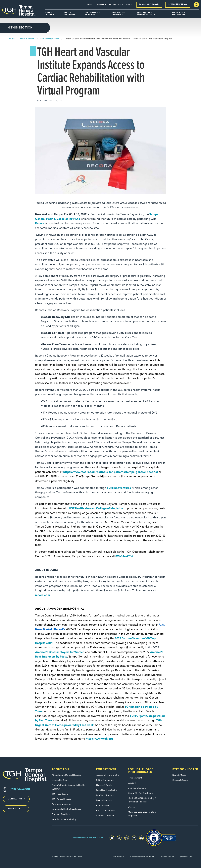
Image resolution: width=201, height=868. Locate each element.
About (90, 5)
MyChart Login (149, 5)
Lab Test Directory (105, 796)
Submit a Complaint (106, 816)
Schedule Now (178, 5)
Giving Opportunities (121, 5)
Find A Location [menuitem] (70, 14)
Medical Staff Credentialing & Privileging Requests (142, 800)
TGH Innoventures (119, 488)
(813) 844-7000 (20, 789)
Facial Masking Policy (107, 790)
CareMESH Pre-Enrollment (141, 793)
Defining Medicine (137, 788)
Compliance (118, 857)
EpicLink (132, 783)
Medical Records (104, 801)
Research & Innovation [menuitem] (179, 14)
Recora (40, 224)
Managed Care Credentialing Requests (142, 814)
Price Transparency (105, 811)
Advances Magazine (61, 804)
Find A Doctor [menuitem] (50, 14)
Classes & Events (104, 785)
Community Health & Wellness (66, 809)
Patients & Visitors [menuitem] (119, 14)
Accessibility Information (108, 775)
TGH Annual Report (61, 799)
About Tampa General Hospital (67, 775)
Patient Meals (103, 806)
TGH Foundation (60, 794)
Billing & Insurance (105, 780)
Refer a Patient (135, 778)
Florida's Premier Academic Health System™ (68, 787)
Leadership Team (60, 780)
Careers (101, 5)
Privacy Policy (167, 857)
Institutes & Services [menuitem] (92, 14)
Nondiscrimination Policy (64, 819)
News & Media (179, 775)
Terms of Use (186, 857)
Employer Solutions (61, 814)
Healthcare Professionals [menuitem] (146, 14)
